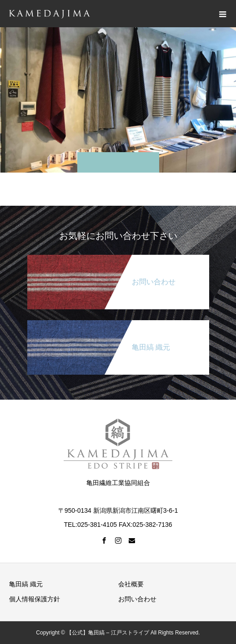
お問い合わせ (137, 599)
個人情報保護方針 (35, 599)
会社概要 (131, 584)
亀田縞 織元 (26, 584)
